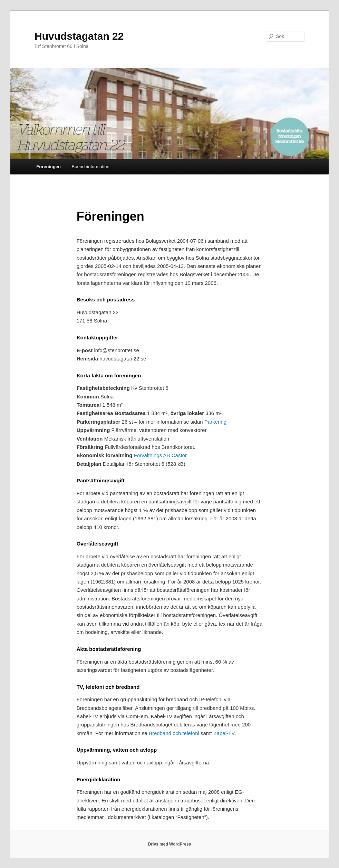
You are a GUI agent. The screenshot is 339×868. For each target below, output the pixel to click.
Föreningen (49, 167)
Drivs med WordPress (170, 844)
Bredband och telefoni (174, 733)
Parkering (215, 422)
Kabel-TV (224, 733)
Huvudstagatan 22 (79, 36)
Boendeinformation (91, 167)
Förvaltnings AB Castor (160, 455)
